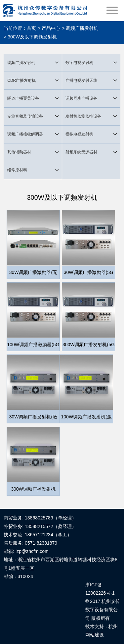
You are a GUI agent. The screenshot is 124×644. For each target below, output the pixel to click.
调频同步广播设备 (81, 98)
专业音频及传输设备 (25, 116)
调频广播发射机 (21, 63)
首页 (31, 28)
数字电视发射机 (79, 63)
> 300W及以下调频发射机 (30, 37)
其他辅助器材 (19, 152)
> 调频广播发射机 (80, 28)
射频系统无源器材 (81, 152)
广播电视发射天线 (81, 80)
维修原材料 (17, 170)
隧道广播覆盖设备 (23, 98)
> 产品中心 (49, 28)
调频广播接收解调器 (25, 134)
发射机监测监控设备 (83, 116)
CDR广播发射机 (21, 80)
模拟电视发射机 (79, 134)
